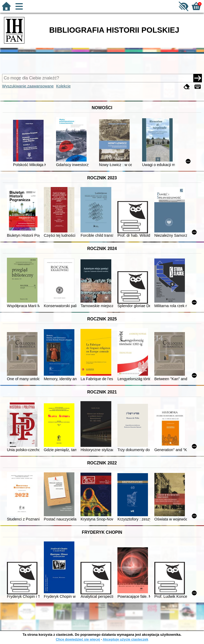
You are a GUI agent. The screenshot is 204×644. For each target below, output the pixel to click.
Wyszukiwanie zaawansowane (28, 86)
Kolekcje (63, 86)
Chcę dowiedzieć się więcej (78, 639)
